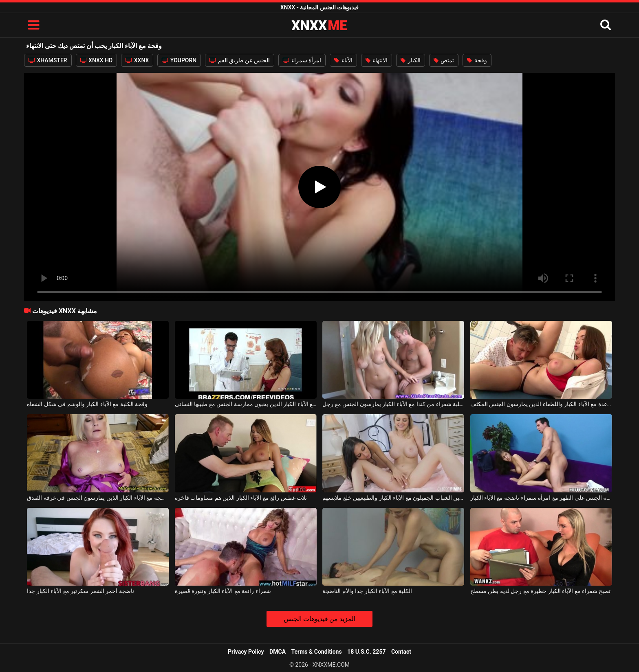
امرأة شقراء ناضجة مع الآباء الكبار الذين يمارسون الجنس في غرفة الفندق (98, 498)
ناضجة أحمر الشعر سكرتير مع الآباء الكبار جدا (80, 591)
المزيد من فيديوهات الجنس (320, 619)
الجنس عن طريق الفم (240, 60)
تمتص (444, 60)
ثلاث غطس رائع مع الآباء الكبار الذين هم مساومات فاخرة (241, 498)
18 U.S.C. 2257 (366, 652)
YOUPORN (179, 60)
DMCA (278, 652)
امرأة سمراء (302, 60)
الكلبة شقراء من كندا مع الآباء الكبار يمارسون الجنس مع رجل (393, 404)
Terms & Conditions (317, 652)
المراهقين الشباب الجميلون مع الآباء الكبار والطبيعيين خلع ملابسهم (393, 498)
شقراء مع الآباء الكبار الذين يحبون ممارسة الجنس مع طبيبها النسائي (246, 404)
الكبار (410, 60)
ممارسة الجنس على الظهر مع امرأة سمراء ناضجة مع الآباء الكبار (541, 498)
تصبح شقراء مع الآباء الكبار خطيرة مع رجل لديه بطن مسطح (541, 591)
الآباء (343, 60)
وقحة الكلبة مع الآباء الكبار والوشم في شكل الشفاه (87, 404)
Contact (401, 652)
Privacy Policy (246, 652)
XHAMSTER (48, 60)
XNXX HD (97, 60)
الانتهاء (377, 60)
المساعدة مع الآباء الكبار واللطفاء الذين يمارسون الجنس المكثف (541, 404)
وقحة (477, 60)
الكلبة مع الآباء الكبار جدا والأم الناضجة (367, 591)
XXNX (137, 60)
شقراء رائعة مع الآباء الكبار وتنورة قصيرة (223, 591)
